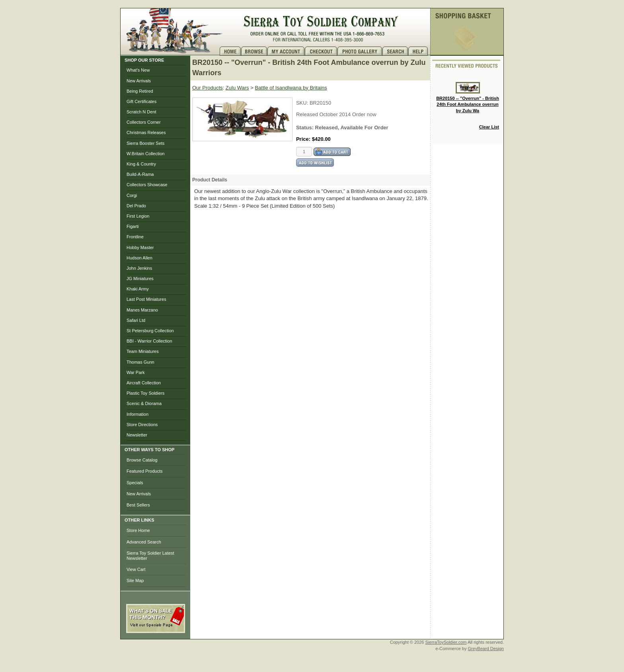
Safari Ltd (136, 320)
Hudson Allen (139, 258)
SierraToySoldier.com (446, 642)
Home (230, 51)
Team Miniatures (143, 351)
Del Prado (136, 206)
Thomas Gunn (140, 362)
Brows (254, 51)
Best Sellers (138, 505)
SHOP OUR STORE (144, 60)
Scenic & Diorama (144, 403)
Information (137, 414)
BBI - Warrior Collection (149, 341)
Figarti (133, 226)
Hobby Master (140, 247)
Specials (135, 483)
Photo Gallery (360, 51)
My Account (286, 51)
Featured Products (145, 471)
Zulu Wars (237, 88)
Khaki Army (138, 289)
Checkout (321, 51)
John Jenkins (139, 268)
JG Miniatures (140, 279)
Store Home (138, 530)
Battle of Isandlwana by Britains (291, 88)
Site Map (135, 580)
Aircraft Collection (144, 383)
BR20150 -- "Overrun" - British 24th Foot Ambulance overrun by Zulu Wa (468, 97)
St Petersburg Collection (150, 331)
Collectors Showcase (147, 185)
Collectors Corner (144, 122)
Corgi (132, 195)
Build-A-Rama (140, 174)
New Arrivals (139, 81)
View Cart (136, 569)
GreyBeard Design (486, 649)
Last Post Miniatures (146, 299)
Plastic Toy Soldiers (145, 393)
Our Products (208, 88)
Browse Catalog (142, 460)
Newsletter (137, 435)
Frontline (135, 237)
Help (419, 51)
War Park (136, 372)
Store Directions (142, 425)
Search (395, 51)
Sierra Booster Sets (145, 143)
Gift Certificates (141, 101)
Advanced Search (144, 542)
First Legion (138, 216)
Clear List (489, 127)
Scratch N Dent (141, 112)
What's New (138, 70)
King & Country (141, 164)
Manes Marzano (142, 310)
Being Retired (140, 91)
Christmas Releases (146, 132)
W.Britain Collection (145, 154)
